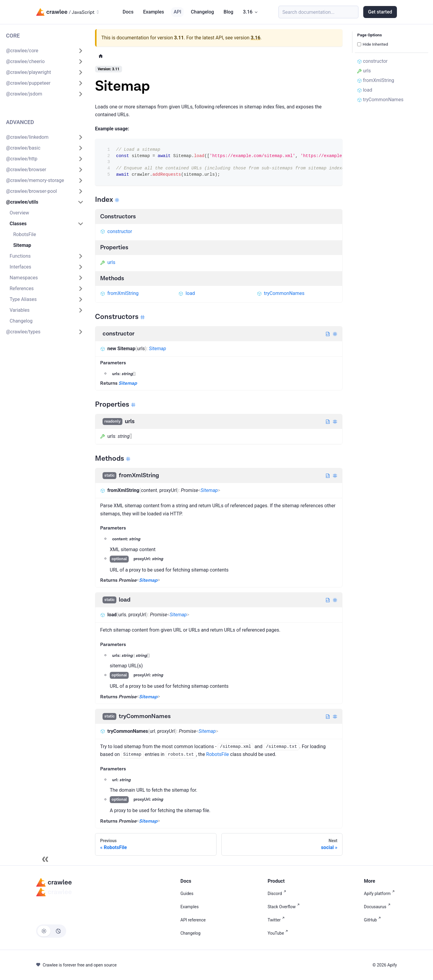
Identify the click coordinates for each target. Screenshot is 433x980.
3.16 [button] (248, 12)
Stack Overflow (285, 907)
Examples (154, 12)
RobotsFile (218, 754)
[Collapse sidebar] (45, 859)
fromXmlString (119, 293)
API (177, 12)
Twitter (277, 920)
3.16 (256, 38)
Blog (229, 12)
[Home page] (101, 56)
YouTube (279, 933)
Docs (128, 12)
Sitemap (157, 349)
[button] (45, 51)
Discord (278, 894)
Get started (380, 12)
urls (108, 262)
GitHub (373, 920)
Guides (187, 894)
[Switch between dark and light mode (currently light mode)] (51, 931)
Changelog (203, 12)
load (187, 293)
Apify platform (380, 894)
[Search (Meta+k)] (318, 12)
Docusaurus (378, 907)
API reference (193, 920)
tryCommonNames (281, 293)
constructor (116, 231)
